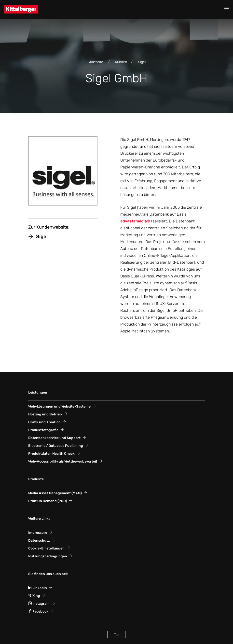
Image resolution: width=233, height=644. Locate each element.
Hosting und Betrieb (45, 414)
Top (117, 634)
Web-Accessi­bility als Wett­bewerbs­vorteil (63, 461)
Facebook (38, 611)
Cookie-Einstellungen (46, 548)
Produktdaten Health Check (51, 454)
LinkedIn (38, 588)
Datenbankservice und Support (54, 438)
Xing (34, 596)
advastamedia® (135, 221)
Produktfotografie (43, 430)
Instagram (39, 604)
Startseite (95, 62)
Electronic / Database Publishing (56, 446)
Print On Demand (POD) (48, 501)
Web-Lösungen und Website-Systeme (59, 406)
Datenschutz (39, 541)
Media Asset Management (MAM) (55, 493)
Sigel (142, 62)
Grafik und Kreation (44, 422)
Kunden (121, 62)
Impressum (38, 533)
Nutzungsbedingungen (48, 556)
